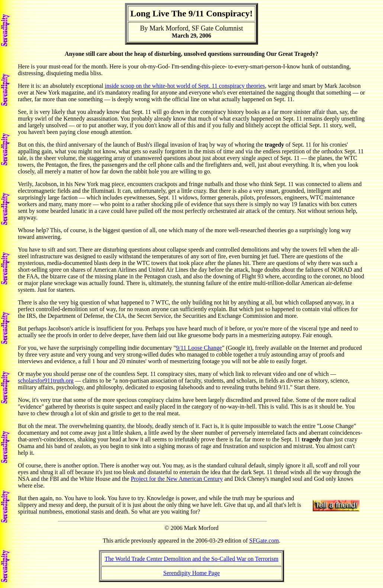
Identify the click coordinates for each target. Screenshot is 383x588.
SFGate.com (264, 541)
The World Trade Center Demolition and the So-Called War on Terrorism (191, 559)
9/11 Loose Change (199, 348)
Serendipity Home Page (191, 573)
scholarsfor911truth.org (46, 381)
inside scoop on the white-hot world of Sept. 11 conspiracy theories (185, 86)
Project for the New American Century (177, 479)
